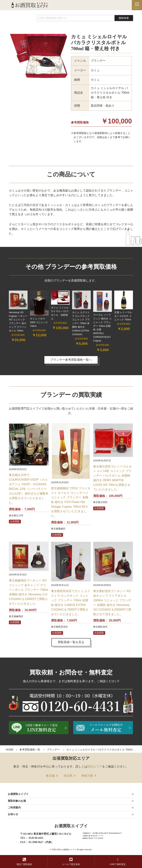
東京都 (50, 776)
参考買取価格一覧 (30, 750)
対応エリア (95, 766)
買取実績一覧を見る (71, 642)
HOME (10, 750)
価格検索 (124, 18)
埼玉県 (68, 776)
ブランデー (53, 750)
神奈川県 (87, 776)
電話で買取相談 (24, 862)
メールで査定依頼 (71, 862)
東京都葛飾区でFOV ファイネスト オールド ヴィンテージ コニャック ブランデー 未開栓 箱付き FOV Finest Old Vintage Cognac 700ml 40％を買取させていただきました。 (71, 502)
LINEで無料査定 (118, 862)
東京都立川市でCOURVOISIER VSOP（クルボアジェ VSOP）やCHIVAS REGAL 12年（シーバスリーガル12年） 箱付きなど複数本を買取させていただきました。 (29, 489)
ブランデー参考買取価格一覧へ (71, 360)
